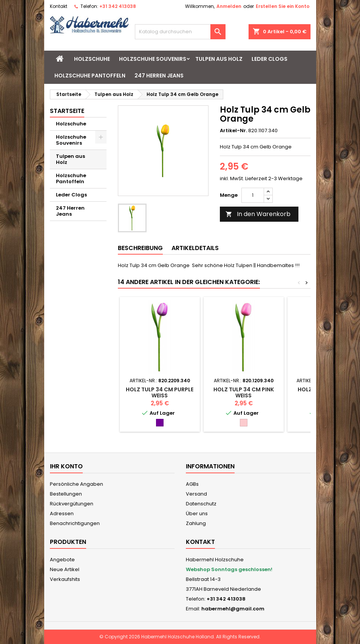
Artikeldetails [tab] (195, 248)
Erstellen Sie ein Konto (283, 6)
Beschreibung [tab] (140, 248)
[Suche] (180, 32)
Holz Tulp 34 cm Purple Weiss (160, 392)
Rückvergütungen (72, 504)
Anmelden (229, 6)
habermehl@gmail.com (233, 609)
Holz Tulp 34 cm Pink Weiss (244, 392)
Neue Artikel (65, 569)
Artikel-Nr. (233, 131)
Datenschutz (201, 504)
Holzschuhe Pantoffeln (90, 76)
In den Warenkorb (258, 214)
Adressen (62, 514)
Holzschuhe (92, 59)
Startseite (67, 111)
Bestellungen (66, 494)
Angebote (62, 560)
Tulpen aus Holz (219, 59)
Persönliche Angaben (76, 484)
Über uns (197, 514)
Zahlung (196, 523)
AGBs (192, 484)
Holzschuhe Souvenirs (153, 59)
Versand (196, 494)
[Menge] (253, 195)
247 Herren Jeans (159, 76)
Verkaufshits (65, 579)
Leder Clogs (270, 59)
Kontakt (59, 6)
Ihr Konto (66, 466)
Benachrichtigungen (75, 523)
